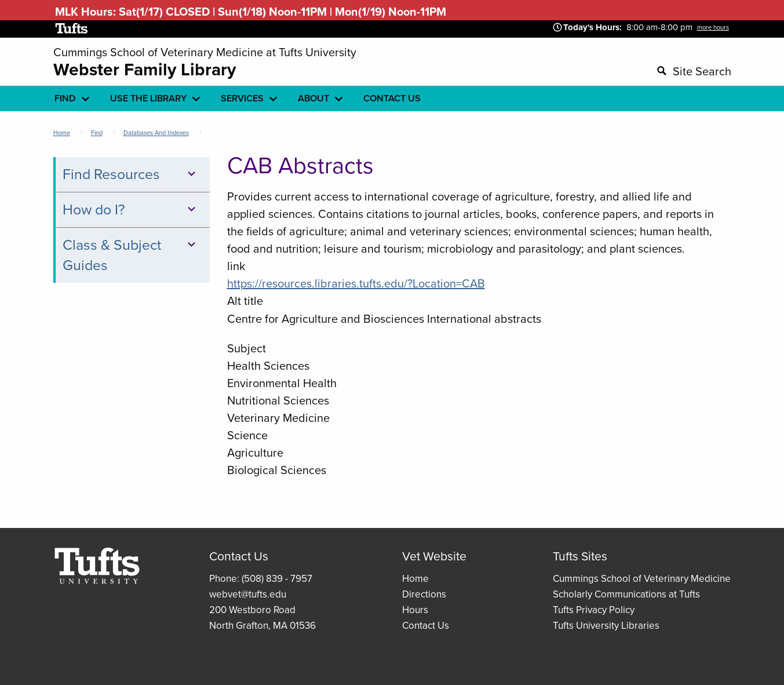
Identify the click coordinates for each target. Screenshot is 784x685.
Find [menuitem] (65, 98)
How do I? (131, 209)
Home (62, 133)
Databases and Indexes (156, 133)
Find (97, 133)
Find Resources (131, 174)
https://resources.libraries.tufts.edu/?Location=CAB (356, 283)
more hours (713, 27)
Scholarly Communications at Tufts (626, 594)
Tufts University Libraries (606, 626)
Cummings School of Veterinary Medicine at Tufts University (205, 52)
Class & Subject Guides (131, 255)
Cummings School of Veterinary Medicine (642, 579)
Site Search (702, 71)
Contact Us (426, 626)
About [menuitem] (313, 98)
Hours (415, 610)
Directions (424, 594)
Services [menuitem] (242, 98)
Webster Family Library (145, 70)
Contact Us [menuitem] (392, 98)
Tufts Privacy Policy (594, 610)
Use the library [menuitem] (148, 98)
